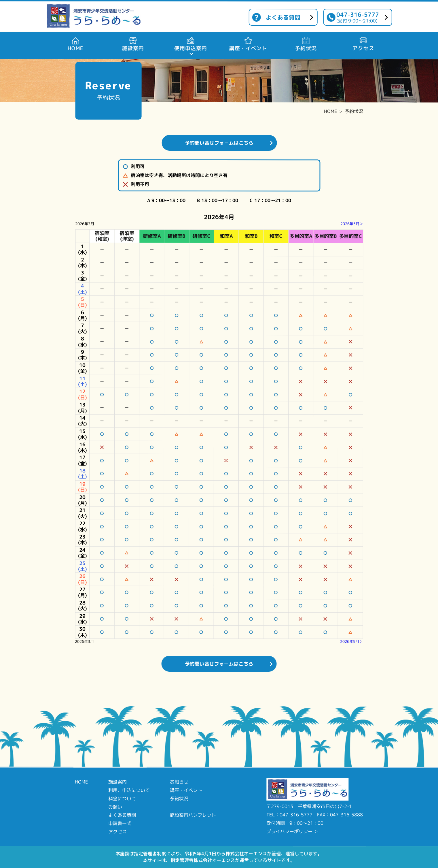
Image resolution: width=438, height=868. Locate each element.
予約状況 (354, 111)
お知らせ (179, 782)
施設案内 (117, 782)
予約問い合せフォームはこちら (219, 143)
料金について (122, 799)
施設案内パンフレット (193, 815)
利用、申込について (129, 790)
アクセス (117, 832)
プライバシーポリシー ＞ (292, 831)
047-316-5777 (358, 17)
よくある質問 (283, 17)
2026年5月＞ (352, 224)
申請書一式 (120, 823)
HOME (330, 111)
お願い (115, 807)
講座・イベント (186, 790)
